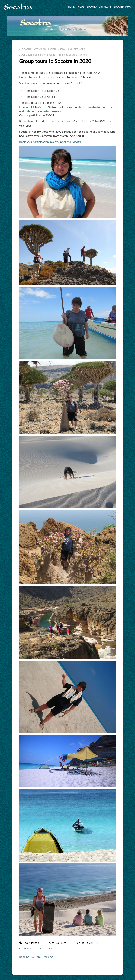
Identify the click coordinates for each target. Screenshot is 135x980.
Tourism (36, 957)
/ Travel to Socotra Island (72, 49)
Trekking (47, 957)
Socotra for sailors (99, 7)
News (81, 7)
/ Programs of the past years (71, 55)
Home (71, 7)
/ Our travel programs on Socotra (37, 55)
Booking (24, 957)
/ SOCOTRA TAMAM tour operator (38, 49)
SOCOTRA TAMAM (123, 7)
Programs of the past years (35, 948)
